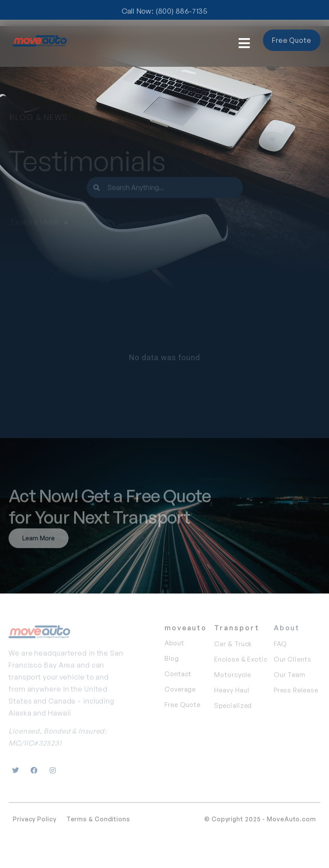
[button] (244, 43)
